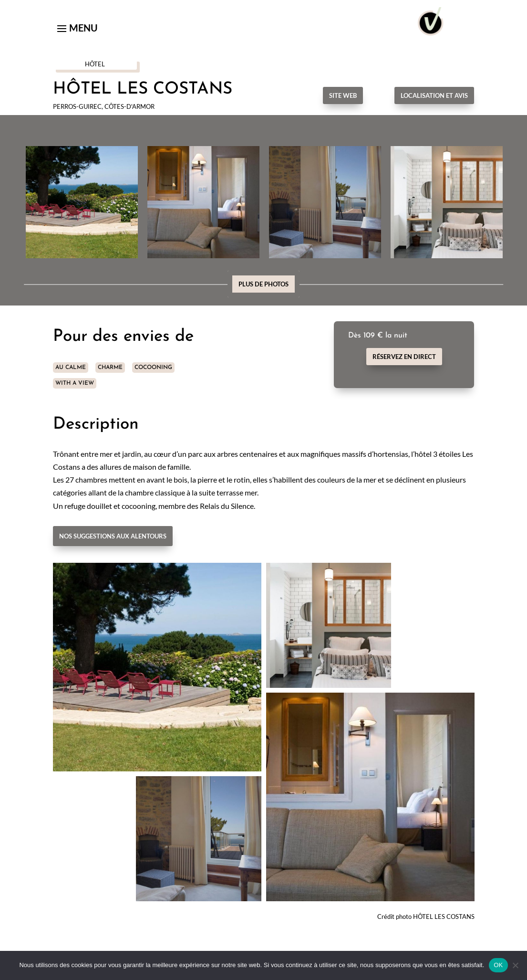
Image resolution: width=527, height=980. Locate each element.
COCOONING (153, 368)
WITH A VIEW (75, 383)
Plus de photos (263, 284)
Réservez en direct (404, 357)
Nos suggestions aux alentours (113, 536)
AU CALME (71, 368)
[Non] (515, 965)
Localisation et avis (434, 95)
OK (498, 965)
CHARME (110, 368)
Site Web (343, 95)
